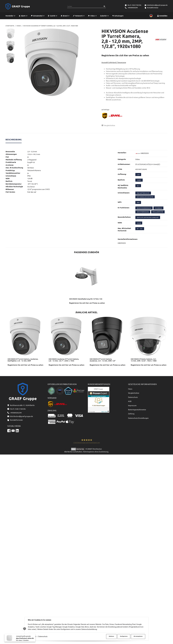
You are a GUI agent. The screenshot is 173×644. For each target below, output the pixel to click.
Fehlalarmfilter (158, 212)
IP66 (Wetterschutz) (143, 193)
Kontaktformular (153, 8)
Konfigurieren (124, 636)
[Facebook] (9, 431)
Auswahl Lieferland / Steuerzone (114, 62)
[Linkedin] (17, 431)
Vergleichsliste (134, 393)
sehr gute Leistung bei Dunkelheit (148, 217)
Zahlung (131, 414)
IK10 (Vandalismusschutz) (145, 197)
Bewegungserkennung (144, 208)
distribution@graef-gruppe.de (157, 5)
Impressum (132, 405)
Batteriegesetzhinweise (137, 410)
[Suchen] (104, 6)
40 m (138, 186)
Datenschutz (43, 636)
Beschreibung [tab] (14, 139)
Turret (139, 180)
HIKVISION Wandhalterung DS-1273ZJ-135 (86, 299)
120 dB (139, 223)
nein (138, 202)
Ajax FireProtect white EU (25, 640)
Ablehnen (111, 636)
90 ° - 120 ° (140, 229)
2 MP (138, 175)
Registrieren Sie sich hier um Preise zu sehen (125, 55)
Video (138, 159)
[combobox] (85, 6)
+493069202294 (133, 8)
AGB (130, 401)
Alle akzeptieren (138, 636)
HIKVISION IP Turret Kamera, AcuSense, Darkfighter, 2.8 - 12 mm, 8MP (23, 360)
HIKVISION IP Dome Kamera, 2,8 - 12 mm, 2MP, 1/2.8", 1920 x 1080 (144, 360)
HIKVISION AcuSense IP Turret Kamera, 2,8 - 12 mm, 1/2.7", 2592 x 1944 (64, 360)
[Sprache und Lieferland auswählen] (151, 16)
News (130, 389)
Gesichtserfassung (143, 212)
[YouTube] (13, 431)
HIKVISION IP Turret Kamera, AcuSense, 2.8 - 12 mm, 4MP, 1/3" (103, 360)
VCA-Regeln (158, 208)
